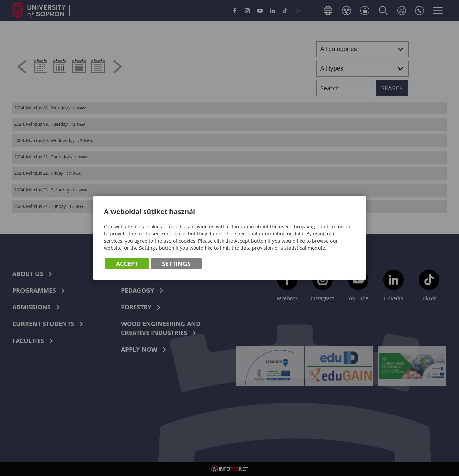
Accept (127, 264)
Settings (176, 264)
